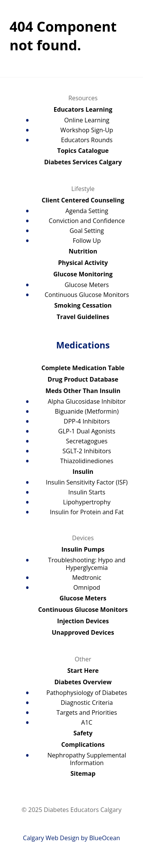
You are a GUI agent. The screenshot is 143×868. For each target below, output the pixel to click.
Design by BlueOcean (90, 838)
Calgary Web (41, 838)
